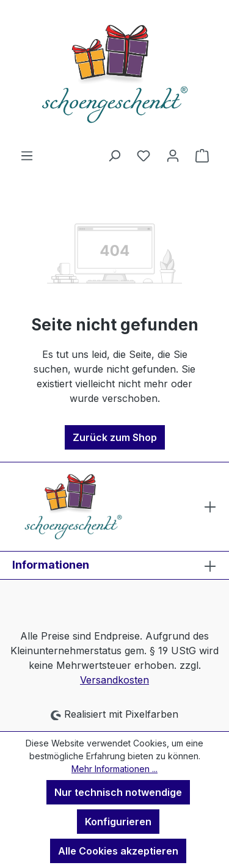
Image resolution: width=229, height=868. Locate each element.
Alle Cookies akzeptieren (118, 851)
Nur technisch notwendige (118, 792)
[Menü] (27, 155)
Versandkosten (114, 680)
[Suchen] (114, 155)
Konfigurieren (118, 822)
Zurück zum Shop (115, 437)
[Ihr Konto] (173, 155)
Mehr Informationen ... (114, 769)
